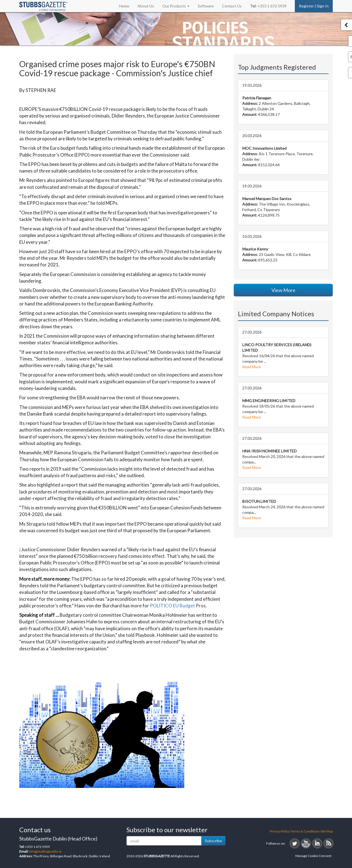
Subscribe (213, 841)
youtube (306, 843)
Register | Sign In (314, 6)
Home (124, 6)
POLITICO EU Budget (172, 606)
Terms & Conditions (305, 831)
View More (283, 290)
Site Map (327, 831)
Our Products (176, 6)
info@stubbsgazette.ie (45, 851)
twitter (295, 843)
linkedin (317, 843)
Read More (252, 367)
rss (328, 843)
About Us (146, 6)
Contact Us (232, 6)
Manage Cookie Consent (313, 856)
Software (206, 6)
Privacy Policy (280, 831)
